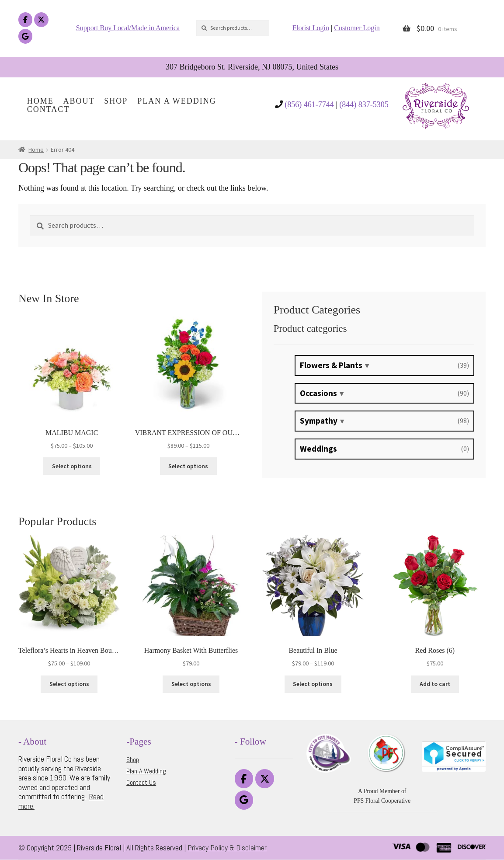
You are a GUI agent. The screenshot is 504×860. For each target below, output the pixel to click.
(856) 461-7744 (309, 104)
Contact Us (141, 782)
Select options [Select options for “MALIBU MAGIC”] (72, 466)
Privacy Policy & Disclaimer (227, 848)
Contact (49, 110)
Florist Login (311, 28)
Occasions (318, 393)
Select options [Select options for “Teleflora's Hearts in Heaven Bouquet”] (69, 684)
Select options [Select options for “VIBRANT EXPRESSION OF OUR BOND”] (188, 466)
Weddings (318, 449)
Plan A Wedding (177, 101)
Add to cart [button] (435, 684)
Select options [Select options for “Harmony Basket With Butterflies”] (191, 684)
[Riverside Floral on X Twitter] (41, 20)
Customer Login (357, 28)
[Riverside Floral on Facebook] (26, 20)
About (79, 101)
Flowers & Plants (331, 365)
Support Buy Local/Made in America (128, 28)
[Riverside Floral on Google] (26, 37)
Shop (116, 101)
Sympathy (319, 421)
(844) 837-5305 (364, 104)
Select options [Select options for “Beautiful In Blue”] (313, 684)
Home (40, 101)
